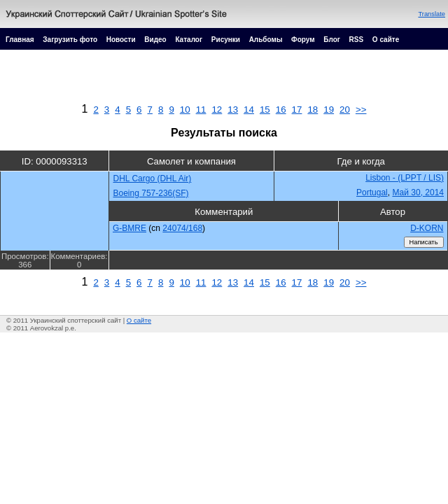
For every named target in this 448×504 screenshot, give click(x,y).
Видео (155, 40)
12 (217, 110)
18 (313, 110)
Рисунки (226, 40)
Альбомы (266, 40)
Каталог (189, 40)
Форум (303, 40)
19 (329, 110)
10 (185, 110)
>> (361, 110)
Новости (121, 40)
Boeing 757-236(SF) (151, 193)
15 (265, 110)
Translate (432, 14)
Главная (20, 40)
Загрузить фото (70, 40)
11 (201, 110)
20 (345, 110)
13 (233, 110)
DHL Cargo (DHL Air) (153, 178)
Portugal (372, 192)
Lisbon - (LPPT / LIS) (405, 178)
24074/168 (182, 228)
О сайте (386, 40)
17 (297, 110)
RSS (357, 40)
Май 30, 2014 (418, 192)
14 (249, 110)
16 (281, 110)
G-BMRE (129, 228)
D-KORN (427, 228)
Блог (332, 40)
